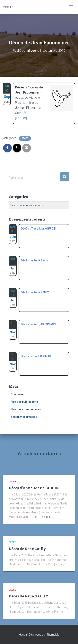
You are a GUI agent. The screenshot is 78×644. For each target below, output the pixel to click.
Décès (25, 138)
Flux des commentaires (26, 409)
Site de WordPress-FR (25, 417)
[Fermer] (21, 118)
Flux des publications (24, 402)
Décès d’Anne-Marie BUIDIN (34, 488)
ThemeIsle (53, 635)
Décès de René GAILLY (29, 596)
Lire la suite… (46, 517)
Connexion (18, 394)
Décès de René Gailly (27, 549)
